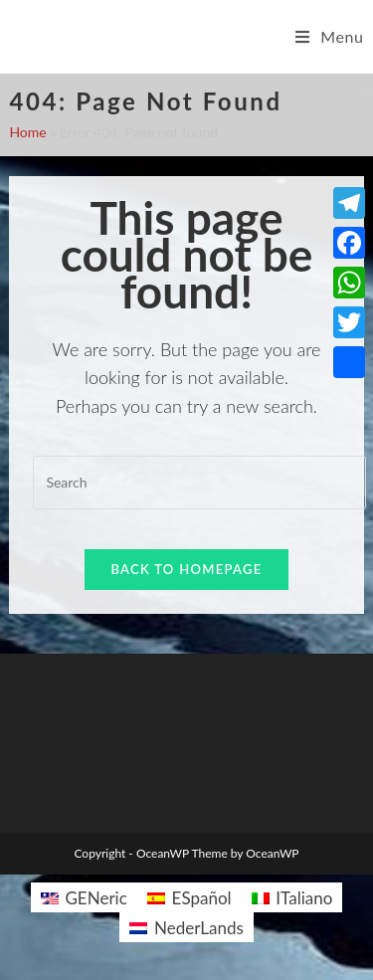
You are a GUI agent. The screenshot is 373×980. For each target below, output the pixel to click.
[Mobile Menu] (330, 37)
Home (27, 132)
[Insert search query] (199, 483)
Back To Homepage (186, 569)
